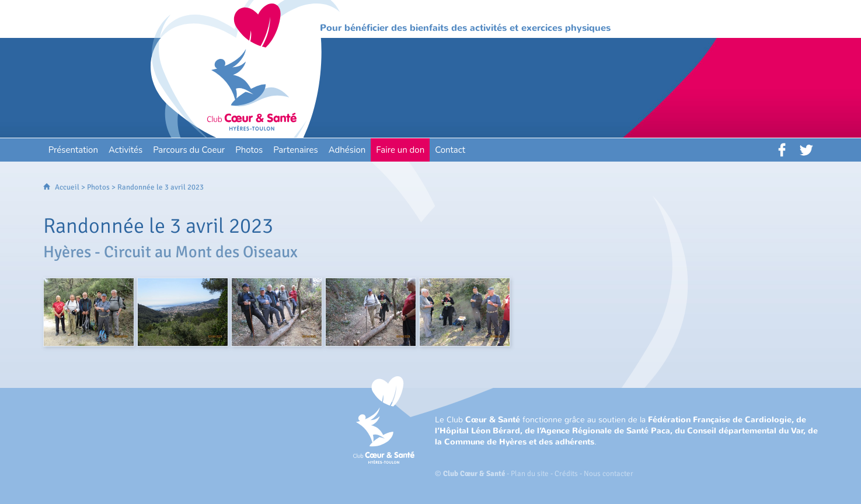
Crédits (566, 474)
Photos (98, 187)
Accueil (67, 187)
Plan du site (530, 474)
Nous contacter (609, 474)
